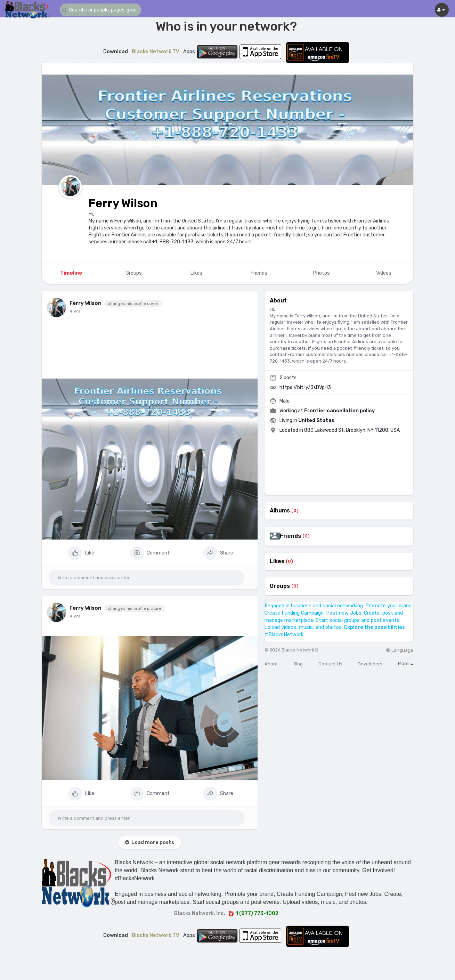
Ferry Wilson (123, 203)
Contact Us (330, 664)
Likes (277, 561)
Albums (280, 511)
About (271, 664)
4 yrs (75, 311)
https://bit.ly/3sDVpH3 (305, 387)
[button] (101, 10)
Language (400, 650)
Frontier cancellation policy (339, 411)
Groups (280, 586)
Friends (290, 536)
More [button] (406, 663)
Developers (370, 664)
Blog (298, 664)
